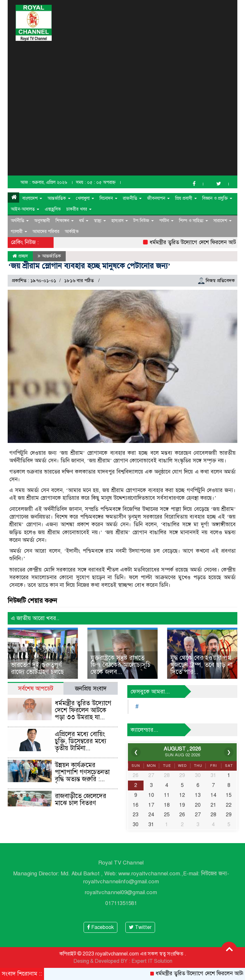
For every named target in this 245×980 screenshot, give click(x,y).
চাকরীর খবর (79, 209)
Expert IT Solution (152, 961)
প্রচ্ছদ (20, 256)
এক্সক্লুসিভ (53, 209)
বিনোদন (108, 198)
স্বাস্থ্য (100, 221)
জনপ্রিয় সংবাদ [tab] (91, 688)
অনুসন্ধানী (42, 221)
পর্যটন (166, 221)
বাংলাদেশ (32, 198)
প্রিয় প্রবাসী (186, 198)
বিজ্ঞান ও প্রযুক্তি (217, 198)
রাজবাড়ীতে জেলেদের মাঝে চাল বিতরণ (81, 800)
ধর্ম (84, 221)
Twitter (140, 927)
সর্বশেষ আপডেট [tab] (36, 688)
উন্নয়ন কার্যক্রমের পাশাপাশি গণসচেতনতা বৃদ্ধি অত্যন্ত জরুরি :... (82, 772)
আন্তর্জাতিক (59, 198)
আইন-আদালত (25, 209)
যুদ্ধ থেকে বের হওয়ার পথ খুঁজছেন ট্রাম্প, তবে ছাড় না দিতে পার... (201, 665)
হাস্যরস (120, 221)
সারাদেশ (223, 221)
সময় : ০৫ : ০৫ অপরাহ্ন (96, 182)
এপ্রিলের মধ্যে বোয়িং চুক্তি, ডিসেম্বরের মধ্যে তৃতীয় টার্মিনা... (81, 741)
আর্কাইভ (72, 232)
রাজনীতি (132, 198)
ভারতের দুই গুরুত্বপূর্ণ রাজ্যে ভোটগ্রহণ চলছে (37, 668)
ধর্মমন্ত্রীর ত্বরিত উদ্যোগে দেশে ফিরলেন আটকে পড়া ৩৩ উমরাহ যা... (83, 710)
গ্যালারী (19, 232)
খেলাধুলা (85, 198)
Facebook (100, 927)
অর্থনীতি (20, 221)
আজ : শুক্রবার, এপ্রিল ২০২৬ (44, 182)
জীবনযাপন (158, 198)
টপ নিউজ (144, 221)
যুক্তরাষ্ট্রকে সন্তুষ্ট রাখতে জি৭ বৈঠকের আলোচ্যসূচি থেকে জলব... (121, 665)
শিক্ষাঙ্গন (65, 221)
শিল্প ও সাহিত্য (193, 221)
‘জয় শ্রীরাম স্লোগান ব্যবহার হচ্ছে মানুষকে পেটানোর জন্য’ (89, 266)
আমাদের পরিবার (46, 232)
